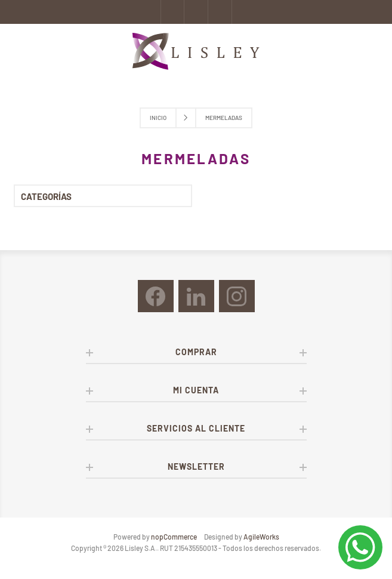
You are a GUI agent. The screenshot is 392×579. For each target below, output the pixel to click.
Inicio (158, 118)
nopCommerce (174, 537)
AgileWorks (261, 537)
